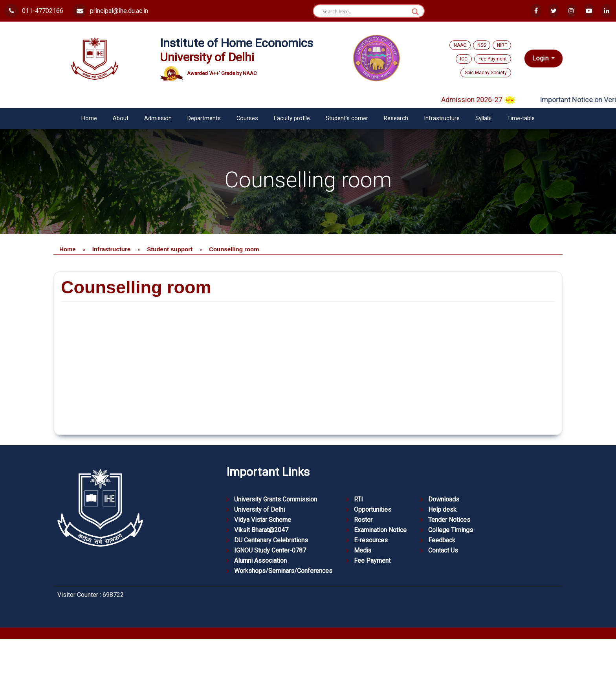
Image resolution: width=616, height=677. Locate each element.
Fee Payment (493, 59)
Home (89, 118)
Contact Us (443, 550)
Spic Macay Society (486, 73)
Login (541, 58)
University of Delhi (259, 510)
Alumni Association (260, 561)
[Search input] (365, 12)
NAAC (460, 45)
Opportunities (373, 510)
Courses (247, 118)
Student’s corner (347, 118)
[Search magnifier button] (415, 12)
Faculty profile (292, 118)
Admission (158, 118)
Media (363, 550)
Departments (204, 118)
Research (396, 118)
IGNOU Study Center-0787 (270, 550)
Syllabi (483, 118)
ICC (464, 59)
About (121, 118)
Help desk (442, 510)
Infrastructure (442, 118)
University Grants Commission (276, 499)
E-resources (371, 540)
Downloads (444, 499)
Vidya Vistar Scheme (263, 520)
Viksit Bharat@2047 (261, 530)
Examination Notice (380, 530)
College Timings (451, 530)
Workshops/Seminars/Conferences (283, 571)
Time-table (521, 118)
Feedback (442, 540)
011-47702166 (34, 11)
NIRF (502, 45)
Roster (363, 520)
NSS (482, 45)
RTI (358, 499)
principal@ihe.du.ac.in (110, 11)
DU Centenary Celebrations (271, 540)
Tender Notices (449, 520)
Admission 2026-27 (486, 100)
